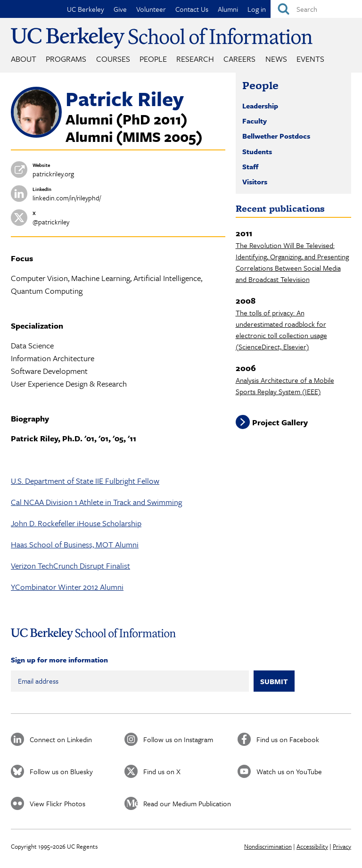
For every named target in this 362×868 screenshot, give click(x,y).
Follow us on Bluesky (61, 771)
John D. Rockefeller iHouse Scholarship (76, 523)
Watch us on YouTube (289, 771)
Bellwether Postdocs (276, 136)
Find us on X (162, 771)
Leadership (260, 106)
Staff (250, 166)
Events (310, 59)
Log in (257, 9)
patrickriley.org (53, 174)
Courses (113, 59)
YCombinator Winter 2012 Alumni (67, 587)
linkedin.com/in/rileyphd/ (67, 198)
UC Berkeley (86, 9)
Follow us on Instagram (178, 739)
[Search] (316, 9)
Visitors (255, 182)
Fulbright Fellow (132, 481)
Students (257, 151)
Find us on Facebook (288, 739)
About (24, 59)
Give (120, 9)
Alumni (228, 9)
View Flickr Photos (58, 803)
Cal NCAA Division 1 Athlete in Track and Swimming (96, 502)
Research (195, 59)
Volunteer (151, 9)
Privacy (342, 846)
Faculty (255, 121)
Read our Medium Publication (187, 803)
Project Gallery (280, 422)
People (153, 59)
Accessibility (312, 846)
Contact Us (192, 9)
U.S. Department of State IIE (58, 481)
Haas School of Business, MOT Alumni (75, 544)
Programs (66, 59)
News (276, 59)
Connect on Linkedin (61, 739)
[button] (36, 135)
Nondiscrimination (268, 846)
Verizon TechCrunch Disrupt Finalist (70, 566)
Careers (239, 59)
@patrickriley (51, 222)
